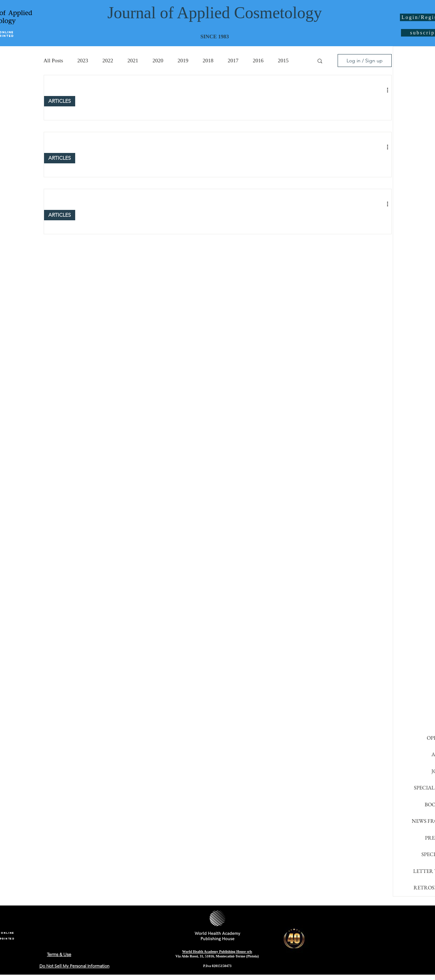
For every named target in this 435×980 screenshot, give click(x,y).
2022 (108, 61)
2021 (133, 61)
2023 (83, 61)
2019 (183, 61)
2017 (233, 61)
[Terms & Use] (59, 955)
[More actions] (390, 90)
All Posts (54, 61)
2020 (158, 61)
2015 (283, 61)
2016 (258, 61)
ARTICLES (60, 101)
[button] (320, 61)
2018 (208, 61)
